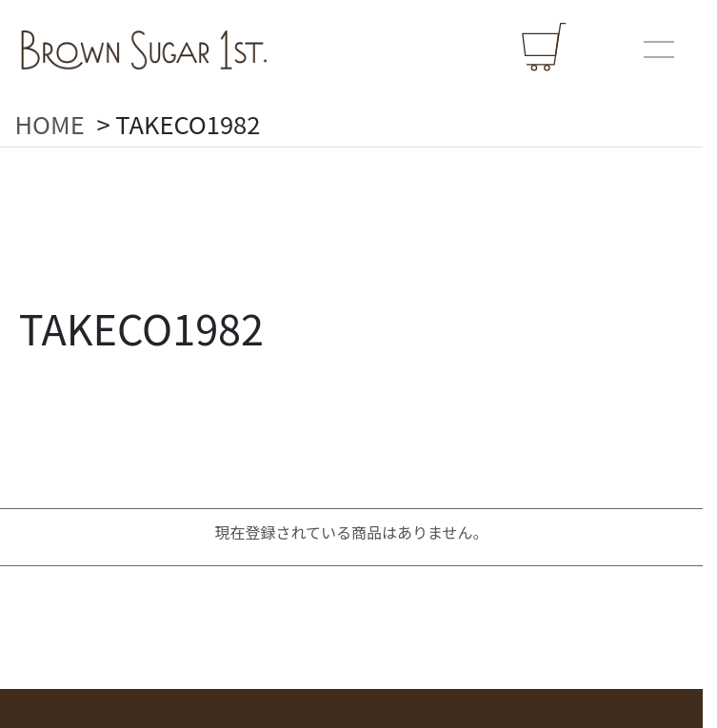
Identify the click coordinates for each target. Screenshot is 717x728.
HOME (50, 124)
